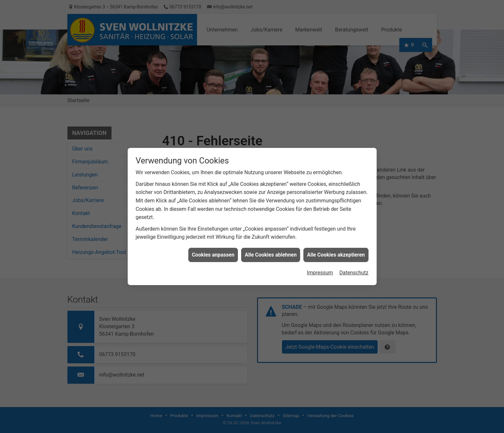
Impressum (320, 269)
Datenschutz (354, 269)
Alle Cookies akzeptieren (336, 251)
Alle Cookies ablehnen (271, 251)
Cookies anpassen (213, 251)
